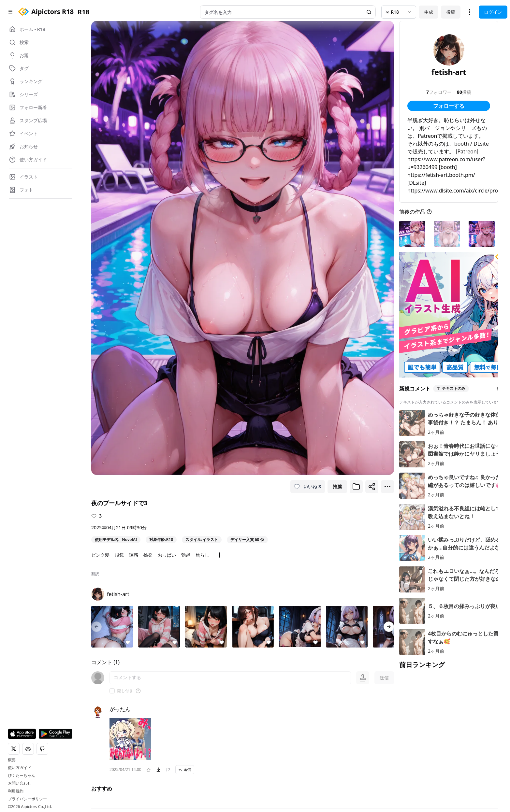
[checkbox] (112, 691)
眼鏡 (119, 555)
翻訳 (95, 574)
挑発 (148, 555)
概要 (12, 760)
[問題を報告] (168, 770)
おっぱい (167, 555)
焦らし (202, 555)
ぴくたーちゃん (22, 776)
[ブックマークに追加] (356, 487)
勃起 (186, 555)
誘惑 (134, 555)
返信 (185, 769)
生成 (429, 12)
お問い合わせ (20, 783)
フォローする (449, 106)
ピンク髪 (100, 555)
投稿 (451, 12)
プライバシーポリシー (27, 799)
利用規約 (16, 791)
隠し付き (125, 691)
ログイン (493, 12)
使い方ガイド (20, 768)
